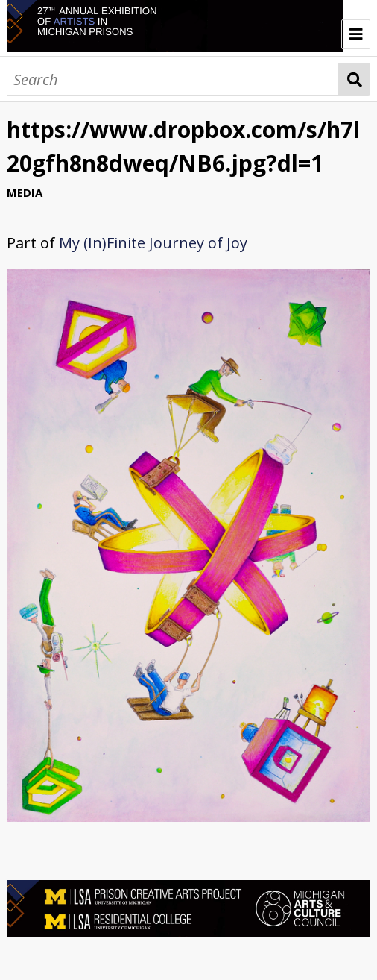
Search (355, 79)
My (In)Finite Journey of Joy (153, 243)
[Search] (173, 79)
